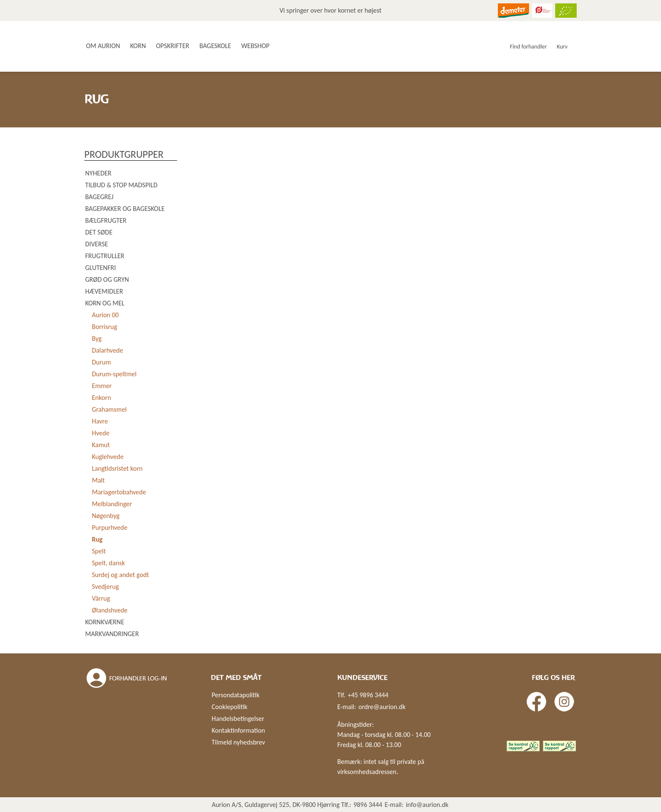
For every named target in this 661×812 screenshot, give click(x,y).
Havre (100, 421)
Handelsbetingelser (238, 719)
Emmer (102, 386)
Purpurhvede (110, 527)
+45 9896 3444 (368, 695)
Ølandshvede (110, 610)
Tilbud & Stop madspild (121, 185)
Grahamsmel (109, 409)
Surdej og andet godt (120, 575)
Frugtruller (105, 256)
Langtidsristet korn (117, 468)
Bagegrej (99, 197)
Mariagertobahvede (119, 492)
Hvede (101, 433)
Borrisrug (105, 327)
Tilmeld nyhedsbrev (238, 742)
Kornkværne (105, 622)
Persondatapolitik (235, 695)
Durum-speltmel (114, 374)
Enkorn (101, 398)
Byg (97, 339)
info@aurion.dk (427, 805)
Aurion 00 (105, 315)
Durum (101, 362)
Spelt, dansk (108, 563)
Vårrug (101, 598)
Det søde (99, 232)
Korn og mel (105, 303)
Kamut (101, 445)
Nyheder (98, 173)
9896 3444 (368, 805)
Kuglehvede (108, 457)
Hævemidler (104, 291)
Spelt (99, 551)
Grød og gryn (107, 279)
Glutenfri (101, 268)
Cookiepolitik (230, 707)
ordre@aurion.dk (382, 707)
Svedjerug (105, 587)
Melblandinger (112, 504)
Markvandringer (112, 634)
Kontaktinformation (238, 730)
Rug (97, 539)
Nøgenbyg (106, 516)
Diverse (97, 244)
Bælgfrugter (106, 220)
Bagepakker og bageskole (125, 209)
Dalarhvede (107, 350)
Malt (98, 480)
